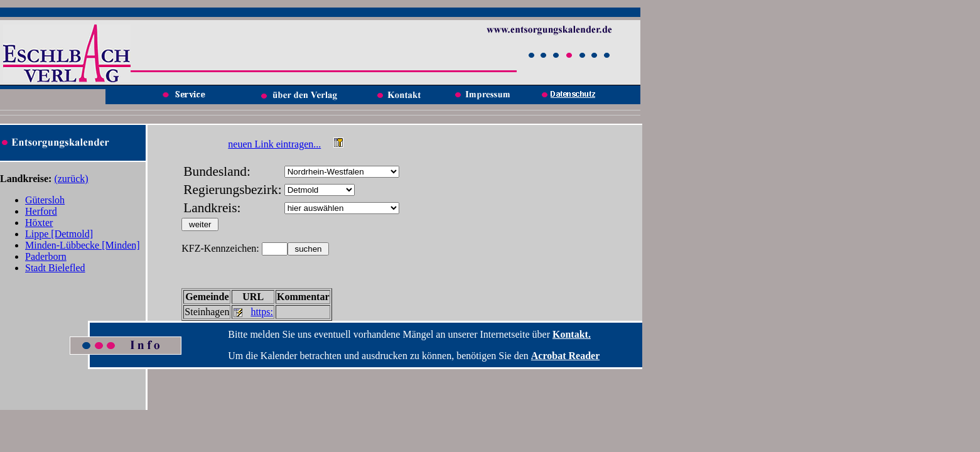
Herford (41, 211)
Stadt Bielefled (55, 268)
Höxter (39, 223)
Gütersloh (45, 200)
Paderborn (46, 256)
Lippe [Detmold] (59, 234)
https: (262, 312)
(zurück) (71, 179)
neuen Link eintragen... (274, 144)
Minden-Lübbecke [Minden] (83, 245)
